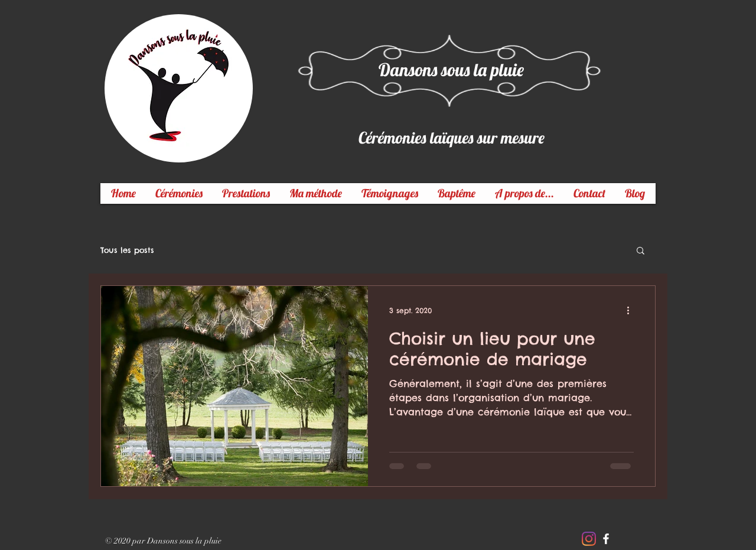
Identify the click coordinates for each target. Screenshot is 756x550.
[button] (641, 251)
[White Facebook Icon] (606, 539)
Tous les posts (127, 250)
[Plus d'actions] (632, 310)
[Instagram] (589, 539)
